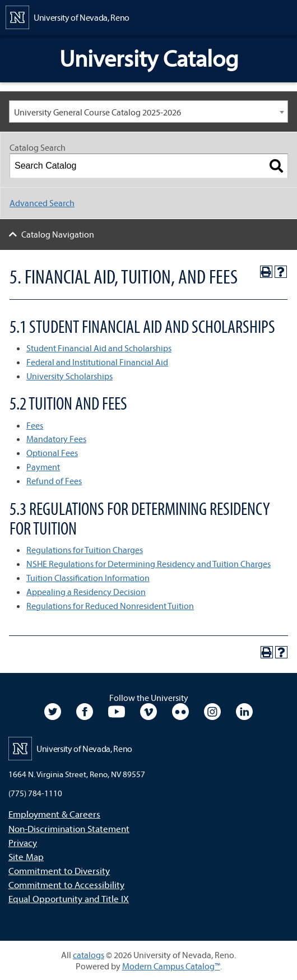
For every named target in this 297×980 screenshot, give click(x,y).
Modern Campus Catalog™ (171, 966)
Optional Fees (52, 453)
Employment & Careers (54, 814)
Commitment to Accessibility (66, 884)
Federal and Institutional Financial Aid (97, 362)
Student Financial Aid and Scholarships (99, 348)
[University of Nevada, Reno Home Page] (68, 16)
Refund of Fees (54, 481)
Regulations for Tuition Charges (85, 550)
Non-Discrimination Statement (69, 828)
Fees (35, 425)
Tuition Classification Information (88, 578)
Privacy (23, 842)
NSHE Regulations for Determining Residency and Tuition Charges (148, 564)
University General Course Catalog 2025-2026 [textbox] (98, 112)
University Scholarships (69, 376)
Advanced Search (42, 203)
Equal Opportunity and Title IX (69, 898)
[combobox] (148, 112)
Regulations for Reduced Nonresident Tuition (110, 606)
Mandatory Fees (56, 439)
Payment (43, 467)
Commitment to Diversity (59, 870)
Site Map (26, 856)
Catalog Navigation (58, 234)
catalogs (89, 955)
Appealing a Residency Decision (86, 592)
